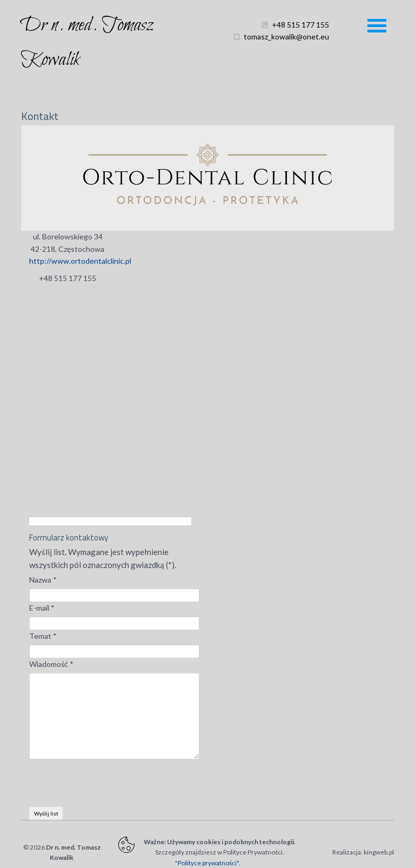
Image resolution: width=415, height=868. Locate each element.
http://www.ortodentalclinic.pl (80, 261)
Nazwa (43, 580)
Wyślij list (46, 813)
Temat (43, 636)
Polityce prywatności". (209, 863)
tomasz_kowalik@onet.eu (286, 48)
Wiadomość (51, 664)
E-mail (42, 608)
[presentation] (111, 786)
